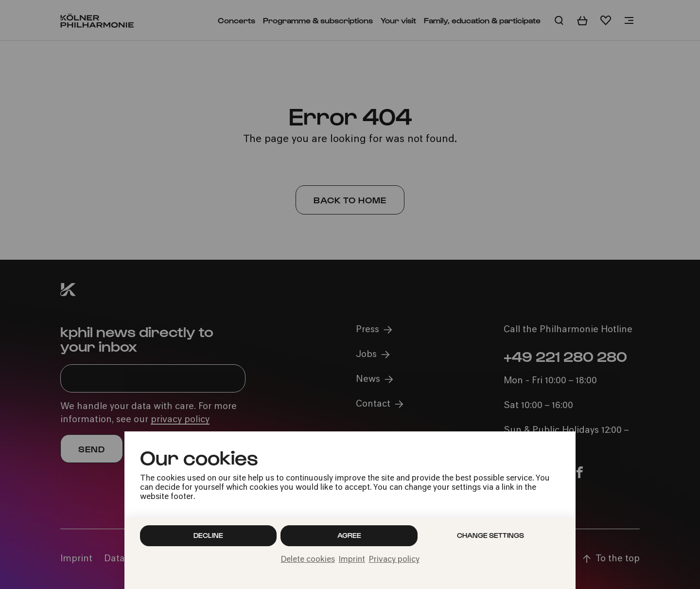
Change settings (490, 535)
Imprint (352, 560)
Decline (208, 535)
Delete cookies (308, 560)
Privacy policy (394, 560)
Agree (349, 535)
